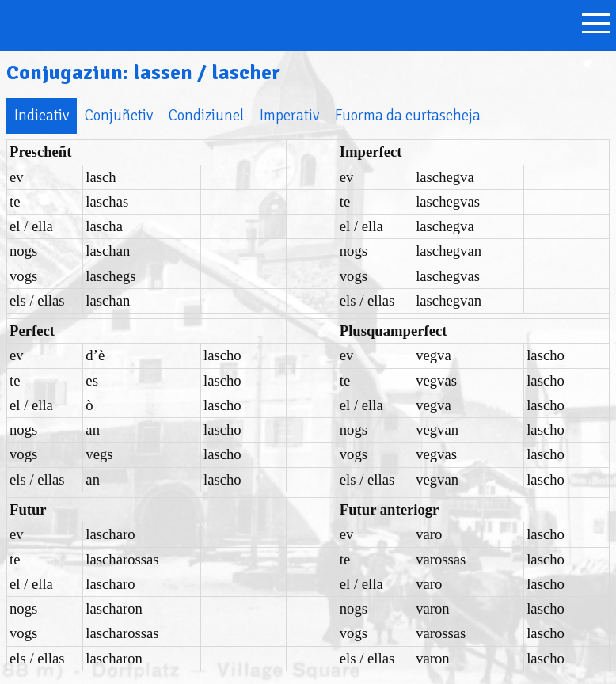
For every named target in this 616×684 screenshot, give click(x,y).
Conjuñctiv (119, 115)
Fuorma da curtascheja (408, 115)
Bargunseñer (128, 22)
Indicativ (42, 115)
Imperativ (289, 115)
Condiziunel (206, 115)
